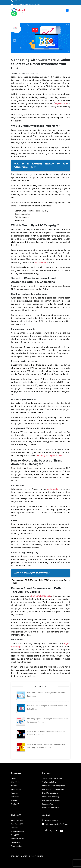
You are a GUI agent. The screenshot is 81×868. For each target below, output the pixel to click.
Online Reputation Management (54, 786)
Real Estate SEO (17, 824)
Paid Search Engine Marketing (53, 789)
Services (14, 786)
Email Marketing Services (51, 793)
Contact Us (15, 804)
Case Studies (16, 789)
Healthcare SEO (17, 821)
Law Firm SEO (16, 828)
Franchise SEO (16, 846)
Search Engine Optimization (52, 778)
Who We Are (16, 782)
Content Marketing (49, 782)
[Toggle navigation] (67, 11)
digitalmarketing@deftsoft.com (55, 824)
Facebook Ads (48, 804)
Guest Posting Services (51, 808)
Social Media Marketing (51, 797)
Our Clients (15, 797)
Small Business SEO (18, 832)
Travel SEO (15, 835)
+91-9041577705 (50, 821)
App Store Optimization (51, 800)
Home (13, 778)
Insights (14, 800)
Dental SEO (15, 842)
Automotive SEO (17, 839)
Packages (15, 793)
